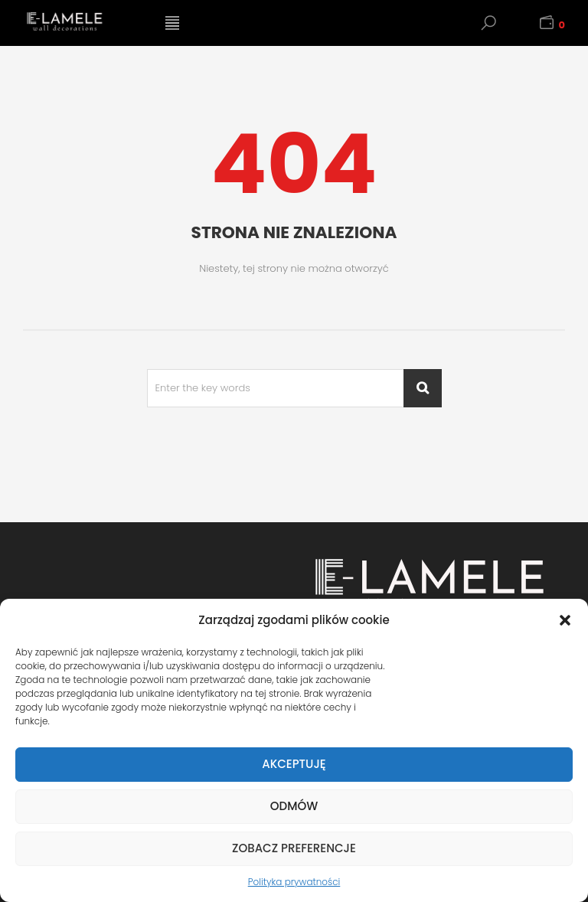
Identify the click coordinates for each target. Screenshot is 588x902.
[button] (565, 620)
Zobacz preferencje (294, 848)
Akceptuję (294, 764)
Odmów (294, 806)
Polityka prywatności (294, 882)
